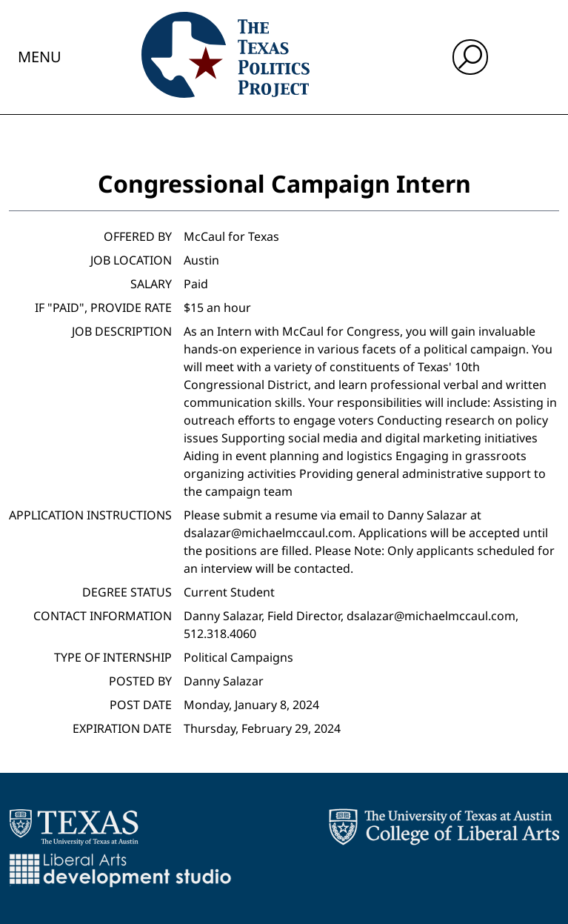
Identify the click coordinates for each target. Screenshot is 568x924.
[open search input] (470, 57)
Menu (40, 57)
